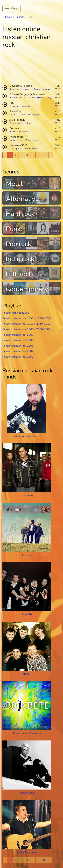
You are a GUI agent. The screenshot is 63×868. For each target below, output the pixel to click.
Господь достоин (42, 89)
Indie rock (20, 259)
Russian (20, 17)
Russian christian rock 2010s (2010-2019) (27, 324)
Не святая (24, 132)
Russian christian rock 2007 (18, 340)
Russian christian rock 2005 (18, 346)
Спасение (14, 106)
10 (45, 155)
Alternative (22, 199)
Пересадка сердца (29, 115)
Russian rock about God (16, 313)
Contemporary (27, 289)
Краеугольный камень (20, 89)
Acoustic (26, 106)
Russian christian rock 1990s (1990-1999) (27, 318)
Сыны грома (15, 149)
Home (9, 17)
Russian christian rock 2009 (18, 335)
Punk (13, 229)
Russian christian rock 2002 (18, 357)
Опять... (30, 123)
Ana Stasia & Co (17, 98)
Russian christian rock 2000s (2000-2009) (27, 329)
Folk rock (19, 274)
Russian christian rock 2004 (18, 351)
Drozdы (13, 115)
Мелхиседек (16, 140)
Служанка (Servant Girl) (39, 98)
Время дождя (31, 149)
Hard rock (20, 214)
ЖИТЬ (13, 132)
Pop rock (18, 244)
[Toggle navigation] (12, 9)
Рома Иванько (16, 123)
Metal (14, 184)
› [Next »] (51, 155)
